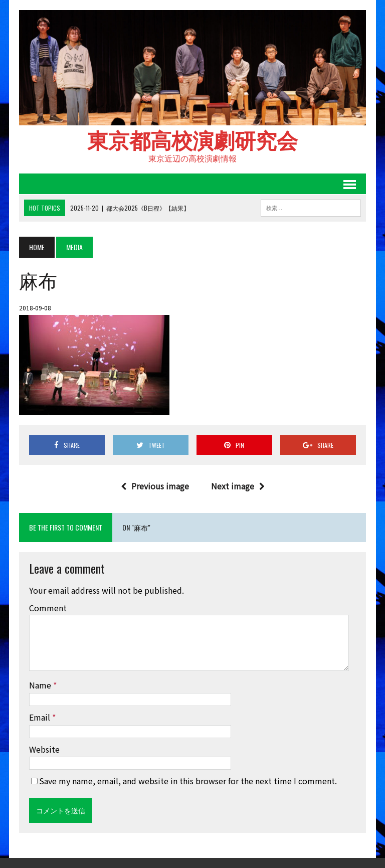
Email (41, 717)
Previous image (155, 486)
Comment (48, 608)
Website (44, 749)
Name (41, 685)
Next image (238, 486)
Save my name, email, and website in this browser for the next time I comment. (188, 781)
